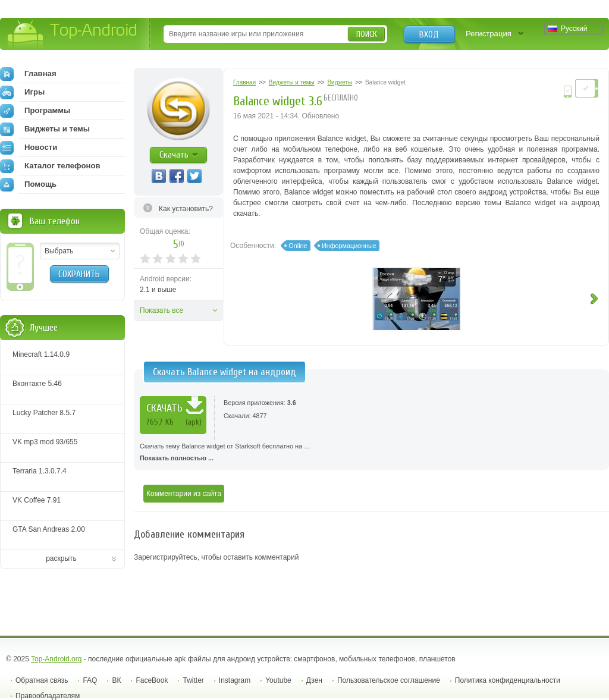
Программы (35, 111)
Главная (28, 74)
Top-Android (73, 35)
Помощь (28, 184)
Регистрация (489, 34)
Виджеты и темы (45, 129)
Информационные (349, 246)
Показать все (161, 310)
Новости (29, 147)
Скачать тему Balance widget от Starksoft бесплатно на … (371, 453)
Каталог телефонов (50, 166)
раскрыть (61, 558)
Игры (22, 92)
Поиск (367, 34)
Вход (429, 34)
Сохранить (79, 274)
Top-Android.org (56, 659)
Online (298, 246)
